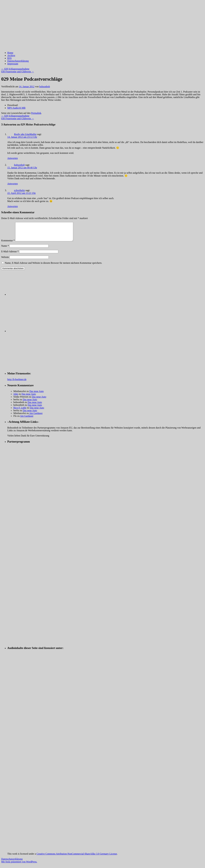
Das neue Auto (37, 395)
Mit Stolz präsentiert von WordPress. (19, 865)
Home (10, 53)
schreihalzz (19, 190)
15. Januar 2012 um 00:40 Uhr (22, 168)
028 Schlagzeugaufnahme (15, 69)
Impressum (13, 64)
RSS (9, 58)
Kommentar (8, 244)
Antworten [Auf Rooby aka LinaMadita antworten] (12, 158)
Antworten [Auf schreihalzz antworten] (12, 206)
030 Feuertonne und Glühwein (18, 72)
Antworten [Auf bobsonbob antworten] (12, 184)
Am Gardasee (36, 417)
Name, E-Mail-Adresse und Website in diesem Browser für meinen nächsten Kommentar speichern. (53, 267)
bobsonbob (45, 87)
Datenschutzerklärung (18, 61)
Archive (11, 55)
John (16, 398)
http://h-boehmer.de (17, 383)
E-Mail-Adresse (10, 255)
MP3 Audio (16, 108)
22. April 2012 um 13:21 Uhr (22, 193)
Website (5, 261)
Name (5, 249)
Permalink (36, 113)
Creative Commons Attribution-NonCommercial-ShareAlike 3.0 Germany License (77, 857)
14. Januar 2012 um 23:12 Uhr (22, 137)
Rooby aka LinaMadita (25, 134)
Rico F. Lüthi (20, 411)
